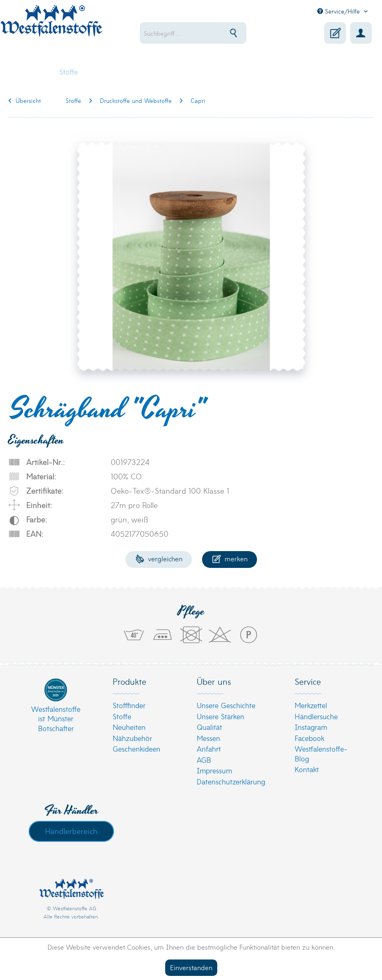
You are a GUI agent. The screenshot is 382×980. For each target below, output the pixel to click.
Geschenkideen (136, 749)
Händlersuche (316, 716)
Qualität (209, 727)
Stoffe (122, 716)
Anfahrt (209, 749)
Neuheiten (129, 727)
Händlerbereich (71, 831)
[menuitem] (201, 33)
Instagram (311, 727)
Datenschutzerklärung (231, 781)
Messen (208, 738)
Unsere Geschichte (226, 705)
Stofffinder (129, 705)
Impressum (214, 770)
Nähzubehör (132, 738)
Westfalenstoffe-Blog (321, 753)
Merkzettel (311, 705)
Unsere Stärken (221, 716)
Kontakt (307, 769)
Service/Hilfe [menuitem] (340, 11)
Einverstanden (191, 967)
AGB (204, 760)
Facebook (309, 738)
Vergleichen (159, 558)
